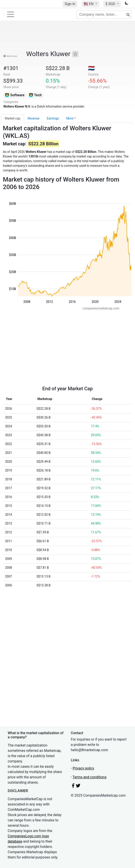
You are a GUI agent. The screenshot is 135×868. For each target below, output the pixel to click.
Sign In (70, 4)
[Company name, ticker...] (104, 15)
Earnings (53, 118)
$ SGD (111, 4)
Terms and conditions (90, 777)
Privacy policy (83, 768)
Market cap (13, 118)
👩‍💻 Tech (35, 95)
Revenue (34, 118)
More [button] (70, 118)
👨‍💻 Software (15, 95)
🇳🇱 (91, 68)
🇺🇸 (89, 4)
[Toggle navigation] (11, 14)
